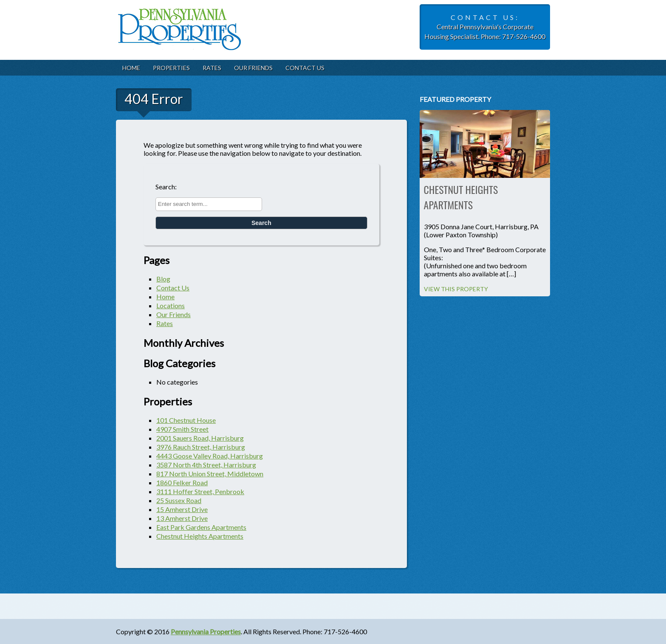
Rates (212, 68)
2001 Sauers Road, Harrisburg (200, 438)
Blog (163, 279)
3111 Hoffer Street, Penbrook (200, 491)
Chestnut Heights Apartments (200, 536)
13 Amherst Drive (182, 518)
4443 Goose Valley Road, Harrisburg (210, 456)
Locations (171, 305)
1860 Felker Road (182, 482)
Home (131, 68)
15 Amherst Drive (182, 509)
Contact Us (305, 68)
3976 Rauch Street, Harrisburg (201, 447)
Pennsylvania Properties (206, 631)
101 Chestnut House (186, 420)
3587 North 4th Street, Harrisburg (206, 465)
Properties (171, 68)
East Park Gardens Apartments (201, 527)
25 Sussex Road (179, 500)
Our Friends (253, 68)
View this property (456, 289)
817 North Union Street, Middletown (210, 474)
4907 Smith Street (182, 429)
